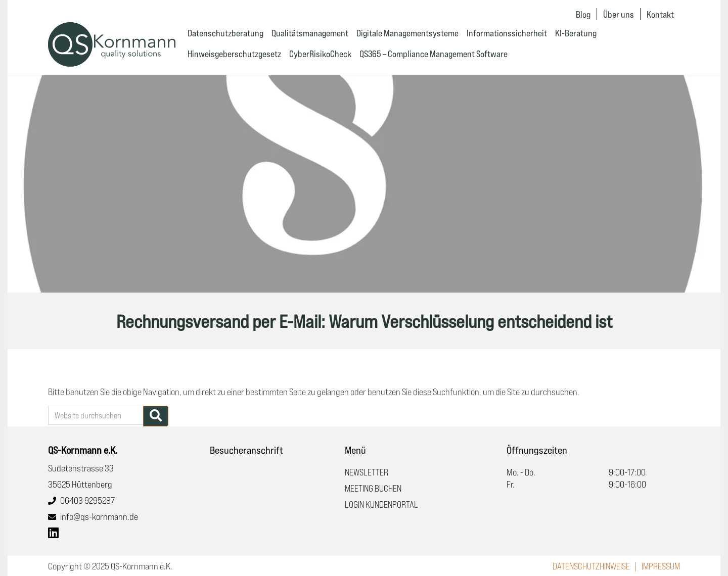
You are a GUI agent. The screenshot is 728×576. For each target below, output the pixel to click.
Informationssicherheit (507, 33)
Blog (583, 14)
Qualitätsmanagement (310, 33)
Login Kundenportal (381, 504)
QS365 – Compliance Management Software (434, 54)
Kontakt (660, 14)
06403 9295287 (87, 500)
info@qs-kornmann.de (99, 516)
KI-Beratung (576, 33)
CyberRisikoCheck (320, 54)
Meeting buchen (373, 488)
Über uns (619, 14)
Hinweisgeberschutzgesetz (234, 54)
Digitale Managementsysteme (407, 33)
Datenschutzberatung (225, 33)
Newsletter (367, 472)
